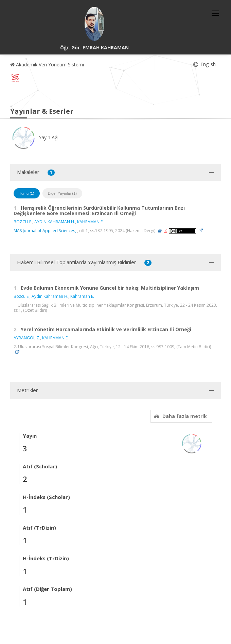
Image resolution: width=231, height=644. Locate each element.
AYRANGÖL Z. (27, 338)
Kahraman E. (82, 296)
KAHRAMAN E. (90, 222)
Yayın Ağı (34, 137)
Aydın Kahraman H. (50, 296)
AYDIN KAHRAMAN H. (55, 222)
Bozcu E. (22, 296)
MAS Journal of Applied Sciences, (45, 231)
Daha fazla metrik (180, 416)
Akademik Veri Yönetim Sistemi (47, 65)
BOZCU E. (23, 222)
